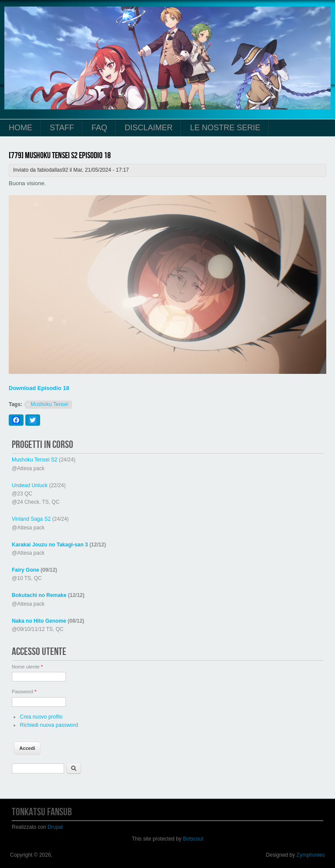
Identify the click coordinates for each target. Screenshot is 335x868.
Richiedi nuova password (49, 725)
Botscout (193, 839)
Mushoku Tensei (50, 404)
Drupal (55, 827)
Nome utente (27, 667)
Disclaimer (149, 128)
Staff (62, 128)
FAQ (99, 128)
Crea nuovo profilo (41, 717)
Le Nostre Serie (225, 128)
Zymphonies (311, 855)
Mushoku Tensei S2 (35, 460)
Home (21, 128)
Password (24, 692)
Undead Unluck (30, 485)
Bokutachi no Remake (39, 595)
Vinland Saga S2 (31, 519)
